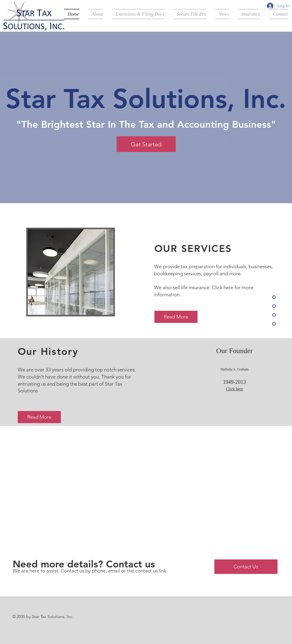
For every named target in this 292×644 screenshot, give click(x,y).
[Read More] (176, 317)
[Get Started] (146, 144)
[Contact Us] (246, 567)
